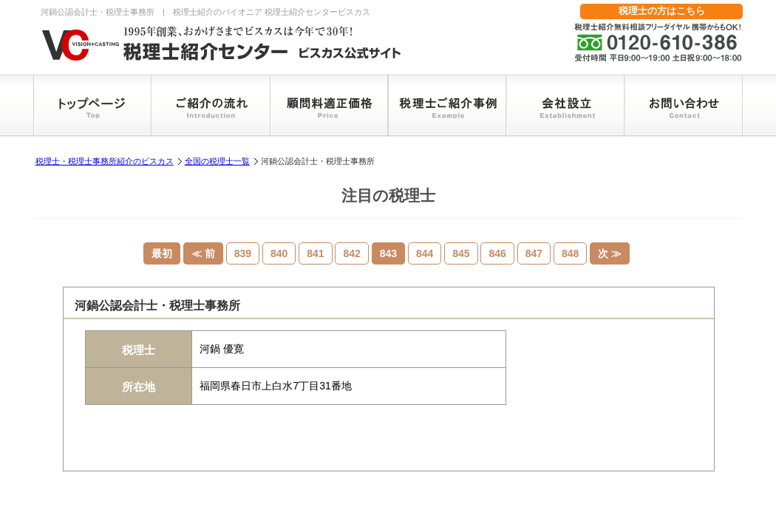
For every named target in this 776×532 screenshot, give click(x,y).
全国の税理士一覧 (217, 161)
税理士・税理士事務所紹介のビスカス (105, 161)
